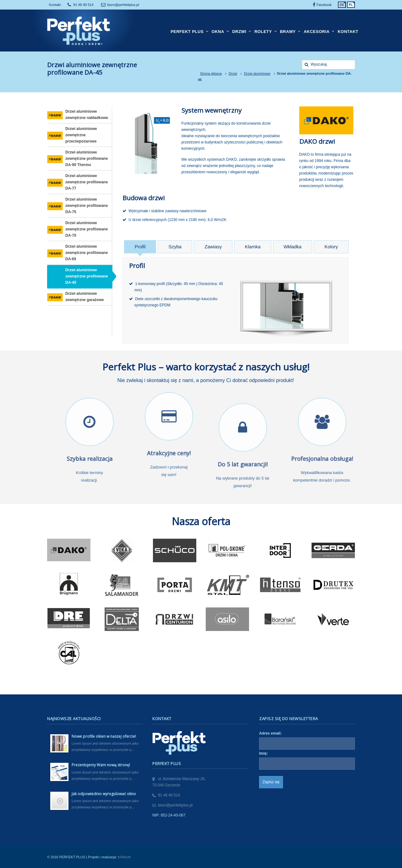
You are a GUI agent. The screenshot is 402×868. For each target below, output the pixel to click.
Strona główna (211, 73)
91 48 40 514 (83, 5)
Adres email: (270, 733)
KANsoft (124, 857)
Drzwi (233, 73)
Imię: (263, 753)
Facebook (324, 5)
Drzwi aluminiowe (257, 73)
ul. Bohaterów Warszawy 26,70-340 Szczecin (179, 782)
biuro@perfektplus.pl (123, 5)
